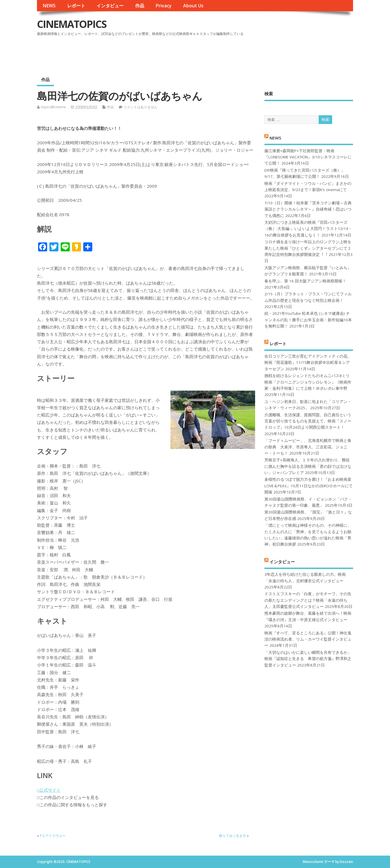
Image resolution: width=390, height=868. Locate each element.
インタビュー (110, 6)
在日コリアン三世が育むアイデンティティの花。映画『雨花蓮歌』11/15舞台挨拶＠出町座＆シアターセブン (308, 363)
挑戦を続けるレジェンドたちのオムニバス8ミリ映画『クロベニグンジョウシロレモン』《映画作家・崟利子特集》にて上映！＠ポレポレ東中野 (308, 382)
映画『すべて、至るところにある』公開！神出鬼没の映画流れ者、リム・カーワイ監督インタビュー (308, 639)
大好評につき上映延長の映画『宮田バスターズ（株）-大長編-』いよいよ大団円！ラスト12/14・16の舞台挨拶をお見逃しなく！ (308, 229)
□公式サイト (49, 790)
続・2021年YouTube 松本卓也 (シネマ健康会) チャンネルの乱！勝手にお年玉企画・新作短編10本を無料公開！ (308, 320)
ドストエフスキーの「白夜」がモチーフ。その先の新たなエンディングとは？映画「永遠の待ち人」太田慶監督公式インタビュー (308, 600)
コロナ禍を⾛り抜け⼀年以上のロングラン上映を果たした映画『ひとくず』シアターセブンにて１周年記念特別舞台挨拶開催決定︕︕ (308, 248)
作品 (140, 6)
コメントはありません (141, 107)
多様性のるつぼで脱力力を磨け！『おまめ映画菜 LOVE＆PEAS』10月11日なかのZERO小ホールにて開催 (309, 486)
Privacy (164, 6)
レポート (76, 6)
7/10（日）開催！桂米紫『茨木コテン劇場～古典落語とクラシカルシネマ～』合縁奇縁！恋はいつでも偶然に (308, 209)
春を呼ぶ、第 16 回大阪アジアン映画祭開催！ (305, 281)
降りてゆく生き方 (233, 836)
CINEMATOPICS (72, 24)
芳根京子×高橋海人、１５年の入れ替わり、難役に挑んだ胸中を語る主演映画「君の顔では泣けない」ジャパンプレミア (308, 466)
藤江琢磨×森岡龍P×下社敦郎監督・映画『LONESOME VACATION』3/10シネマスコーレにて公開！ (308, 157)
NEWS (49, 6)
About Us (193, 6)
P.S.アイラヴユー (53, 836)
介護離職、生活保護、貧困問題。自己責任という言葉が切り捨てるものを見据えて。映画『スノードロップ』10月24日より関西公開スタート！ (308, 421)
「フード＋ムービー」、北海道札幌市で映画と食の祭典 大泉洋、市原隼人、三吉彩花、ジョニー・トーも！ (308, 447)
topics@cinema (53, 107)
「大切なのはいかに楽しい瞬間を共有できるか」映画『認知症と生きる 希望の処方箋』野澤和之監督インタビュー (308, 659)
